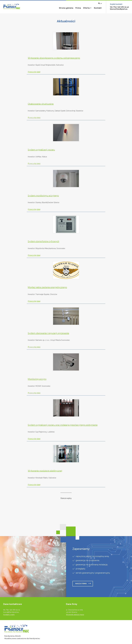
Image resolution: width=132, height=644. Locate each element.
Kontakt (98, 8)
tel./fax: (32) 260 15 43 (119, 7)
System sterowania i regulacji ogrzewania (48, 333)
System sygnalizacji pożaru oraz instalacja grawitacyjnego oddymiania (63, 425)
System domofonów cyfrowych (43, 241)
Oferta (86, 8)
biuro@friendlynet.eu (119, 9)
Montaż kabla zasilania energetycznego (47, 287)
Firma (78, 8)
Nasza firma (81, 584)
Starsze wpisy (66, 498)
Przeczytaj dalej (34, 72)
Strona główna (66, 8)
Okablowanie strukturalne (41, 104)
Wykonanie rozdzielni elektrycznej (45, 471)
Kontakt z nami (9, 615)
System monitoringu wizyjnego (43, 196)
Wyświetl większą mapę (75, 615)
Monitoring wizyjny (37, 379)
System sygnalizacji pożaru (41, 150)
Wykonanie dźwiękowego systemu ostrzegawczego (54, 58)
